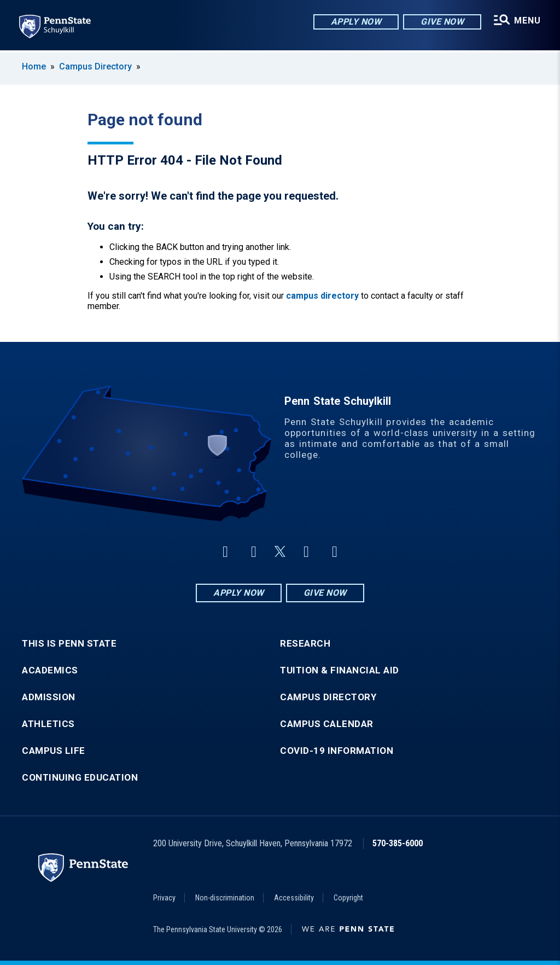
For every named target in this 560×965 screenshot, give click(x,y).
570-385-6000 (398, 843)
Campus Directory (95, 66)
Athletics (48, 724)
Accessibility (294, 898)
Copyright (348, 898)
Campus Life (54, 751)
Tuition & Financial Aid (340, 670)
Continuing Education (80, 778)
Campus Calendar (327, 724)
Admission (49, 697)
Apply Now (356, 22)
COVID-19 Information (337, 751)
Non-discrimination (225, 898)
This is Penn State (69, 644)
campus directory (322, 296)
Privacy (164, 898)
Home (34, 66)
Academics (50, 670)
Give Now (442, 22)
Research (305, 644)
